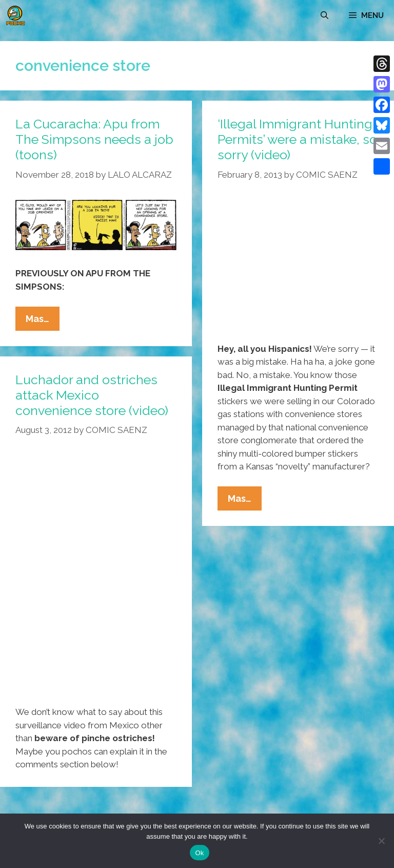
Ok (199, 853)
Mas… (43, 321)
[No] (381, 841)
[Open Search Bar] (324, 15)
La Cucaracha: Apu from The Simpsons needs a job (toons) (94, 139)
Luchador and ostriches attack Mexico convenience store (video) (92, 395)
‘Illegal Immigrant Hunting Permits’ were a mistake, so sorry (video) (297, 139)
